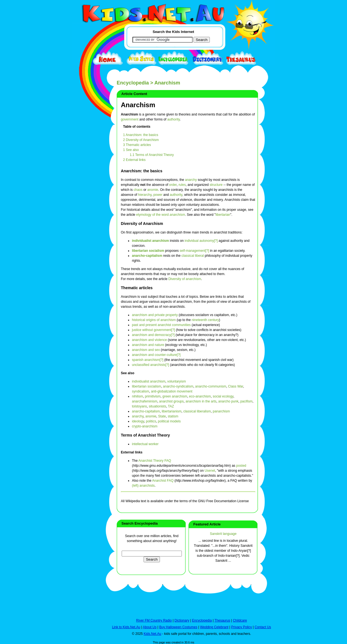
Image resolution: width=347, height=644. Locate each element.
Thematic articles (137, 288)
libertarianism (171, 411)
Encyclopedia (133, 83)
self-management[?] (194, 251)
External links (132, 452)
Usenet (210, 471)
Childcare (240, 620)
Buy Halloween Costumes (178, 627)
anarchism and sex (146, 350)
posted (241, 466)
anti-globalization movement (172, 391)
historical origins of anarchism (154, 320)
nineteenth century (205, 320)
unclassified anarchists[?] (150, 365)
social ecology (223, 396)
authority (173, 119)
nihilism (137, 396)
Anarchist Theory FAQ (155, 461)
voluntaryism (176, 381)
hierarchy (145, 195)
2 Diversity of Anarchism (141, 140)
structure (216, 185)
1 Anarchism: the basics (141, 135)
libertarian (223, 215)
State (162, 416)
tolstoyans (139, 406)
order (173, 185)
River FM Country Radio (154, 620)
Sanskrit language (223, 534)
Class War (236, 386)
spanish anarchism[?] (148, 360)
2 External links (134, 160)
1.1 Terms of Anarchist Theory (152, 155)
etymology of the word (160, 215)
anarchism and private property (155, 315)
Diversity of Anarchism (142, 224)
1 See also (131, 150)
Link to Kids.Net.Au (126, 627)
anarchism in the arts (201, 401)
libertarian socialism (148, 251)
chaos (138, 190)
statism (173, 416)
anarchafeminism (145, 401)
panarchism (221, 411)
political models (169, 421)
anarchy (191, 180)
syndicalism (141, 391)
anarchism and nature (148, 345)
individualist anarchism (150, 241)
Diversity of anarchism (185, 279)
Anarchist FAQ (163, 481)
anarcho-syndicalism (178, 386)
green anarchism (175, 396)
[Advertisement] (86, 203)
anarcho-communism (211, 386)
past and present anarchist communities (161, 325)
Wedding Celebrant (214, 627)
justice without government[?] (153, 330)
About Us (150, 627)
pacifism (246, 401)
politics (151, 421)
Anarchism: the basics (142, 171)
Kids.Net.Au (152, 634)
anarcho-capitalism (147, 256)
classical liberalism (197, 411)
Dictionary (182, 620)
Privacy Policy (242, 627)
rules (182, 185)
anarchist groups (171, 401)
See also (128, 373)
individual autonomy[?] (201, 241)
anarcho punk (229, 401)
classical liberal (193, 256)
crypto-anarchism (145, 426)
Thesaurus (222, 620)
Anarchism (138, 105)
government (130, 119)
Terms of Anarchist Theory (145, 435)
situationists (158, 406)
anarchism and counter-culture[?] (156, 355)
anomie (153, 190)
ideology (138, 421)
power (158, 195)
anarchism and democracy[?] (153, 335)
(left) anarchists (143, 486)
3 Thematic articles (137, 145)
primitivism (153, 396)
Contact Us (263, 627)
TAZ (171, 406)
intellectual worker (145, 444)
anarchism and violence (149, 340)
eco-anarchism (200, 396)
